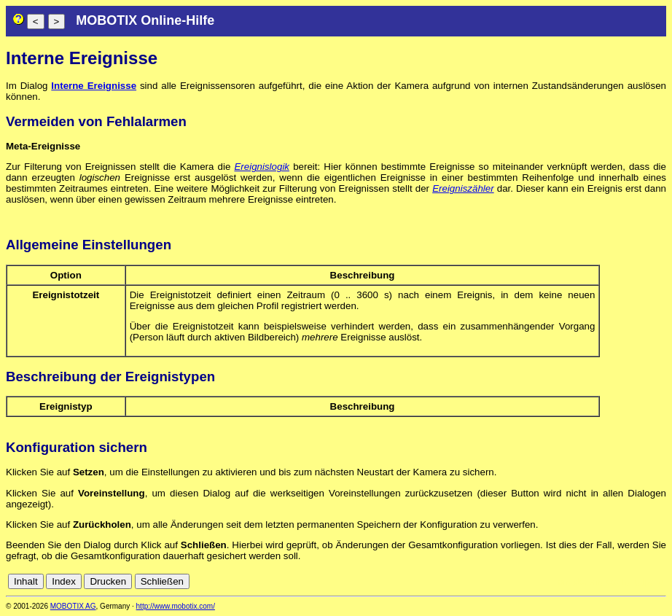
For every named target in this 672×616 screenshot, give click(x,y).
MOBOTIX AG (73, 606)
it (634, 581)
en (595, 581)
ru (660, 581)
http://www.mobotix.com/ (176, 606)
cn (563, 581)
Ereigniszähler (463, 188)
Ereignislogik (262, 167)
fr (624, 581)
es (611, 581)
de (579, 581)
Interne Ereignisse (94, 86)
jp (646, 581)
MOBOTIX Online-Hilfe (145, 20)
